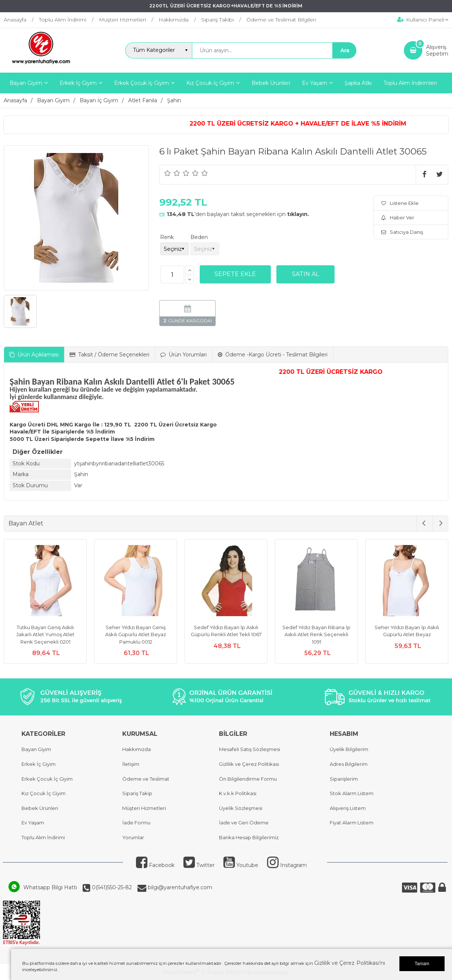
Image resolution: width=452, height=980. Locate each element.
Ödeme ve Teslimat (146, 779)
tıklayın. (298, 214)
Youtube (241, 865)
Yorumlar (133, 837)
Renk (167, 237)
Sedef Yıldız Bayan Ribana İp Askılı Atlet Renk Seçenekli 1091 (316, 634)
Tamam (422, 964)
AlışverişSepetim (437, 50)
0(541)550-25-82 (111, 887)
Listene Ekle (400, 203)
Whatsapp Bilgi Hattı (50, 887)
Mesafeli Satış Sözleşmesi (250, 749)
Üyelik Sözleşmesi (241, 808)
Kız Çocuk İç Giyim (44, 793)
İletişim (131, 764)
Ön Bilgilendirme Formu (248, 779)
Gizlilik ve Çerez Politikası (249, 764)
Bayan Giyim (36, 749)
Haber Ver (398, 217)
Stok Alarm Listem (352, 793)
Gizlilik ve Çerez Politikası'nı (350, 963)
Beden (199, 237)
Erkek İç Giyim (39, 764)
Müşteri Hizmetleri (144, 808)
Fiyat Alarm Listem (352, 823)
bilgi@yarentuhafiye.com (179, 887)
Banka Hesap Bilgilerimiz (249, 837)
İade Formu (136, 823)
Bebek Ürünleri (40, 808)
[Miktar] (172, 275)
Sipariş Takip (137, 793)
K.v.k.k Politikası (238, 793)
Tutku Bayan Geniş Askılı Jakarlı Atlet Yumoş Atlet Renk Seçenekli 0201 (45, 634)
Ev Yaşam (33, 823)
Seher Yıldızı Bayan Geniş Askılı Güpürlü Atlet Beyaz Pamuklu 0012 (136, 634)
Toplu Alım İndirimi (43, 837)
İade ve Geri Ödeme (244, 823)
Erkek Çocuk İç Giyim (47, 779)
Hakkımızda (137, 749)
